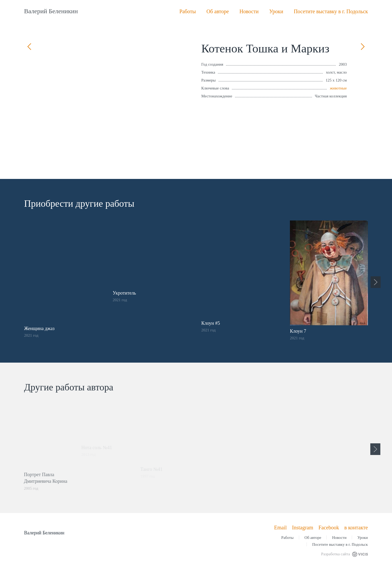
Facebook (329, 528)
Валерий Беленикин (51, 11)
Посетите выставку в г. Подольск (331, 11)
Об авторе (218, 11)
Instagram (303, 528)
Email (280, 528)
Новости (249, 11)
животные (338, 88)
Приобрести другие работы (78, 204)
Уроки (276, 11)
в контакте (356, 528)
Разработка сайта (344, 554)
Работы (188, 11)
